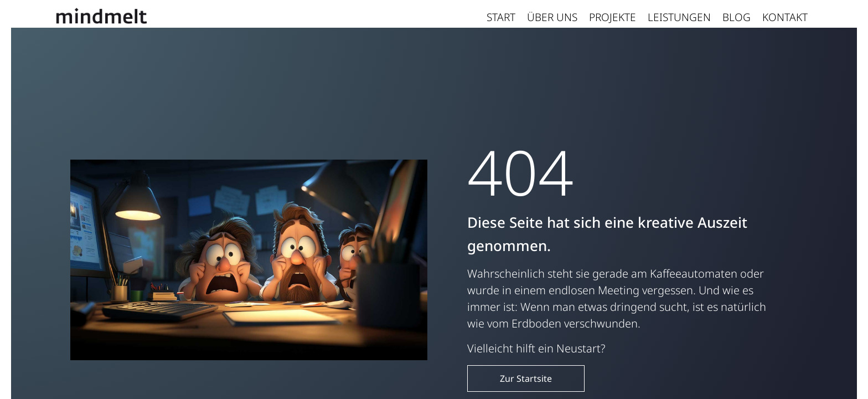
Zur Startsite (526, 378)
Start (501, 17)
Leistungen (679, 17)
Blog (737, 17)
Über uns (552, 17)
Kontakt (785, 17)
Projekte (613, 17)
